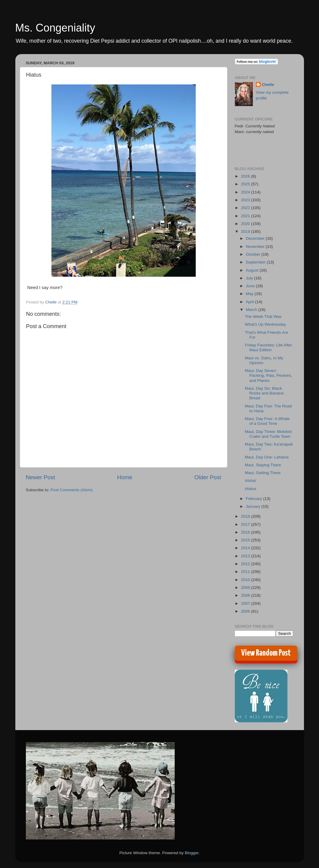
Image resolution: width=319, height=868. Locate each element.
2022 (246, 208)
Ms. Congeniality (55, 28)
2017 (246, 524)
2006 (246, 611)
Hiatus (250, 489)
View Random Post (266, 653)
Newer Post (41, 477)
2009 (246, 588)
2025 (246, 184)
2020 (246, 224)
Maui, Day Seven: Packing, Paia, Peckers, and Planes (268, 375)
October (254, 254)
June (251, 286)
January (254, 506)
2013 (246, 556)
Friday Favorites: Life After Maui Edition (268, 347)
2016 (246, 532)
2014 (246, 548)
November (256, 247)
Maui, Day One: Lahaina (267, 457)
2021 (246, 216)
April (251, 302)
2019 (246, 231)
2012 (246, 564)
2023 (246, 200)
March (252, 310)
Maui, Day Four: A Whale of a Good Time (267, 421)
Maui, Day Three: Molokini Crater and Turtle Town (268, 434)
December (256, 238)
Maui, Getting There (263, 473)
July (250, 278)
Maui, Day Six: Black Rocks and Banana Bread (264, 393)
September (256, 262)
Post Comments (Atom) (72, 490)
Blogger (192, 853)
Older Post (208, 477)
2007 (246, 603)
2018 (246, 516)
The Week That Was (263, 317)
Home (125, 477)
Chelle (268, 85)
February (255, 499)
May (250, 294)
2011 (246, 572)
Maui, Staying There (263, 465)
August (253, 270)
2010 (246, 580)
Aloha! (250, 481)
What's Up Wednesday (265, 324)
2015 (246, 540)
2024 (246, 192)
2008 (246, 595)
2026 (246, 176)
